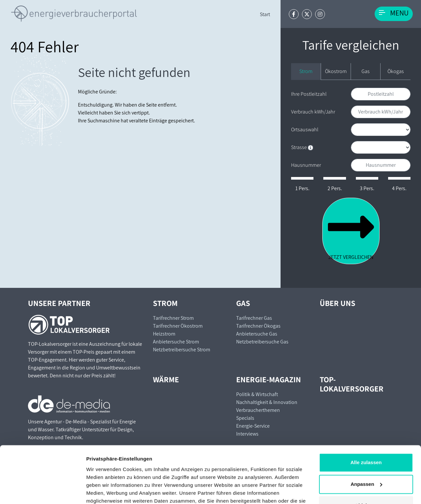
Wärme (166, 379)
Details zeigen (103, 491)
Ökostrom (336, 71)
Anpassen (366, 448)
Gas (366, 71)
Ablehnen (366, 470)
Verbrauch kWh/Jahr (313, 112)
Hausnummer (306, 165)
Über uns (337, 303)
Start (265, 14)
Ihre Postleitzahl (309, 94)
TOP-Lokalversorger (352, 384)
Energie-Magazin (269, 379)
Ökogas (396, 71)
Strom (306, 71)
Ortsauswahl (305, 129)
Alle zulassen (366, 427)
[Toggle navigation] (394, 14)
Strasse (302, 147)
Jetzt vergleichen (351, 231)
